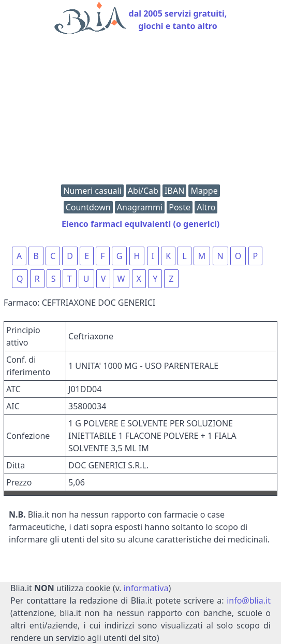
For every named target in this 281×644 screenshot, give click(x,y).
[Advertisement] (140, 112)
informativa (146, 588)
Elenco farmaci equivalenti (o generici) (140, 224)
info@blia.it (249, 600)
